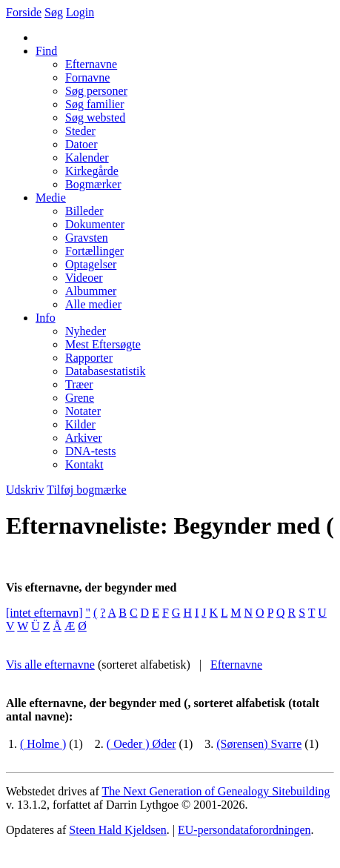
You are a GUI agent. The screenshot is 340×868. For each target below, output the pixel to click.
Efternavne (236, 665)
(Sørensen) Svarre (259, 744)
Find (46, 51)
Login (80, 12)
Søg (54, 12)
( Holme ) (43, 744)
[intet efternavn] (44, 613)
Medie (51, 198)
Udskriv (25, 490)
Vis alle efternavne (50, 665)
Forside (24, 12)
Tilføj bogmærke (86, 490)
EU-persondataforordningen (244, 830)
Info (46, 318)
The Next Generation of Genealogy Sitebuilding (216, 791)
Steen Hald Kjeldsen (118, 830)
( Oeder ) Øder (141, 744)
